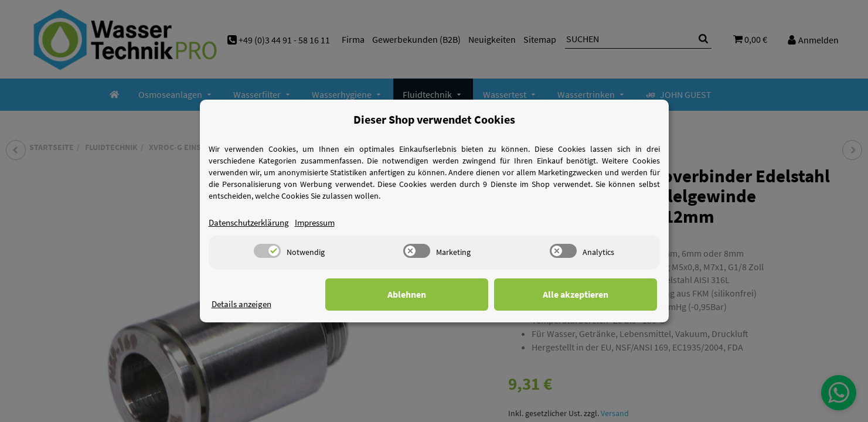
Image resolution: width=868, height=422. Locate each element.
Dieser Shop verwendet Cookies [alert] (434, 119)
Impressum (325, 222)
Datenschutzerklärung (253, 222)
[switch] (267, 251)
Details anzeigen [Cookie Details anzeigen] (244, 304)
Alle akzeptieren (598, 294)
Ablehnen (475, 294)
